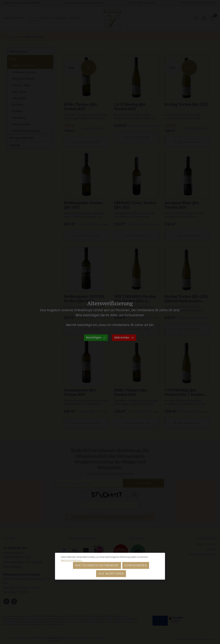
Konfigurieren (136, 565)
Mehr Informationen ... (72, 560)
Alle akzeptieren (111, 574)
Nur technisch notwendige (97, 565)
